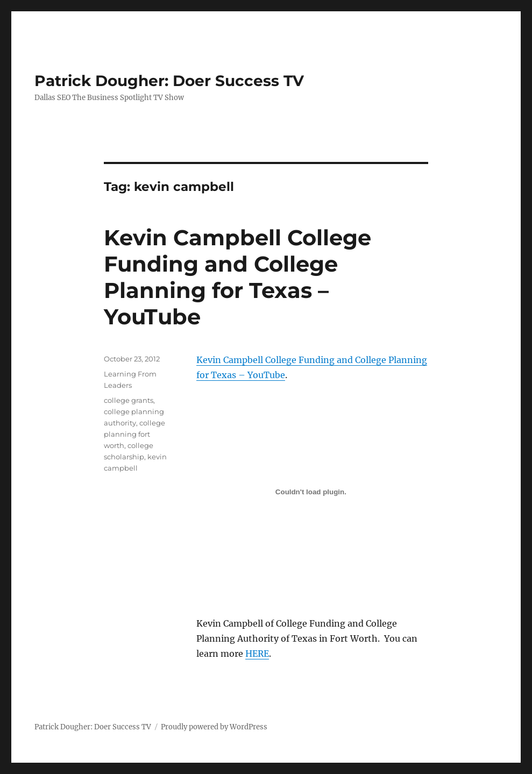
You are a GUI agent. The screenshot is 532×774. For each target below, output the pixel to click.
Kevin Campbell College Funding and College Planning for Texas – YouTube (237, 277)
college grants (129, 400)
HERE (257, 654)
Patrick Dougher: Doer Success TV (169, 81)
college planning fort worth (134, 434)
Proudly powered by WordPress (214, 727)
